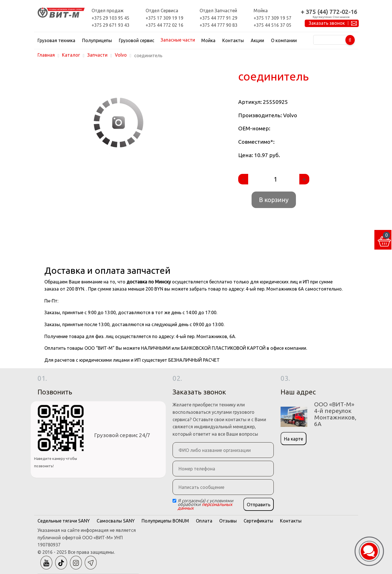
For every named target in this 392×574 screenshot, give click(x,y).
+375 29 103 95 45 (110, 18)
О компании (284, 40)
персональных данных (205, 506)
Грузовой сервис (137, 40)
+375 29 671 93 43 (110, 25)
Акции (257, 40)
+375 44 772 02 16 (164, 25)
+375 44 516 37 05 (272, 25)
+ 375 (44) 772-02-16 (329, 12)
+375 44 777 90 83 (218, 25)
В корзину (274, 200)
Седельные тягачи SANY (64, 521)
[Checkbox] (174, 501)
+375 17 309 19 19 (164, 18)
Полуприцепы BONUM (165, 521)
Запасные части (178, 40)
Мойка (208, 40)
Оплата (204, 521)
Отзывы (228, 521)
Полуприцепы (97, 40)
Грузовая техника (56, 40)
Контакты (233, 40)
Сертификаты (258, 521)
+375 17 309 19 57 (272, 18)
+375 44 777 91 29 (218, 18)
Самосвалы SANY (116, 521)
